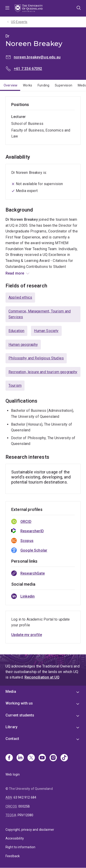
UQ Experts (19, 22)
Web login (13, 774)
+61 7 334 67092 (28, 69)
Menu (7, 8)
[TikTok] (64, 758)
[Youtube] (42, 758)
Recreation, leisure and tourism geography (43, 372)
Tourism (15, 385)
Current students (20, 715)
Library (11, 727)
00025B (24, 806)
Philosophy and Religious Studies (36, 358)
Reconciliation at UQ (42, 677)
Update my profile (27, 635)
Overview (11, 85)
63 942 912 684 (25, 797)
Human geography (23, 345)
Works (28, 85)
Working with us (19, 703)
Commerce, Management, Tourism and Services (40, 314)
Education (16, 331)
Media (11, 692)
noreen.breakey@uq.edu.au (37, 57)
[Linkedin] (20, 758)
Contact (12, 739)
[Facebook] (9, 758)
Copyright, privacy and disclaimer (30, 830)
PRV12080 (25, 815)
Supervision (64, 85)
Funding (43, 85)
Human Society (46, 331)
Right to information (20, 847)
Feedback (13, 856)
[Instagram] (53, 758)
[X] (31, 758)
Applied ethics (20, 297)
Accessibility (15, 838)
